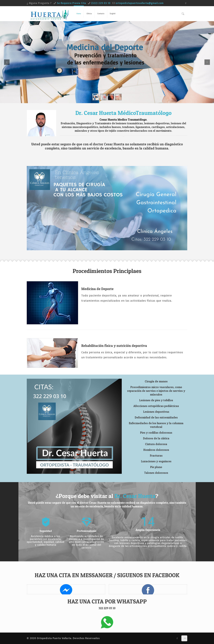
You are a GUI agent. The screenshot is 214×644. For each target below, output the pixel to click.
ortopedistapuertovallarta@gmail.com (140, 3)
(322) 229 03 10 (101, 3)
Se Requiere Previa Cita (71, 3)
